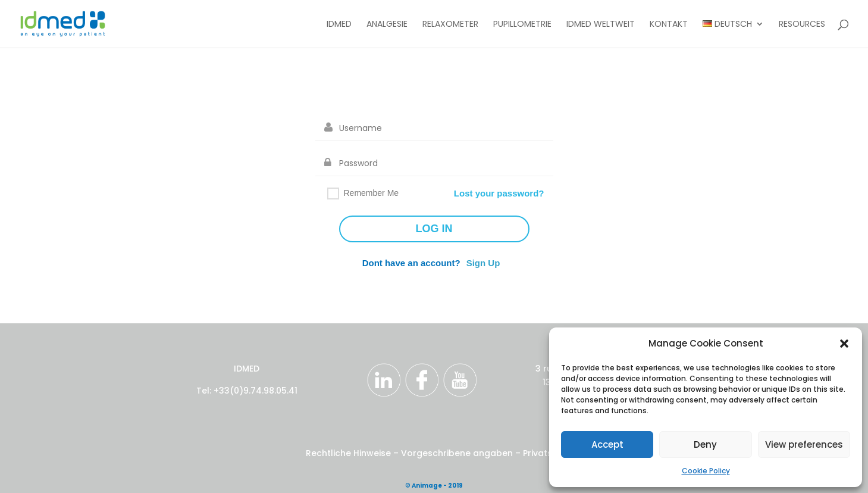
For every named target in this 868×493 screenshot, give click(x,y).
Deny (705, 444)
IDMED (339, 25)
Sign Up (483, 263)
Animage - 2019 (437, 486)
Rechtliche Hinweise (350, 453)
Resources (802, 25)
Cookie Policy (706, 471)
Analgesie (387, 25)
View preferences (804, 444)
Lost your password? (499, 193)
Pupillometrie (522, 25)
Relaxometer (450, 25)
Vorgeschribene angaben (457, 453)
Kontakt (669, 25)
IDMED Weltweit (601, 25)
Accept (607, 444)
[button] (844, 344)
